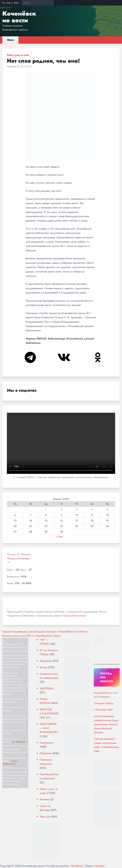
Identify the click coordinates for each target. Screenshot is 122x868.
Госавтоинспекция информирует (49, 676)
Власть (44, 667)
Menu (10, 40)
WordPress (77, 866)
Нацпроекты (47, 743)
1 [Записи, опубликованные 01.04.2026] (46, 509)
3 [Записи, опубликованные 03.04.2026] (77, 509)
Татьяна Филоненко (75, 616)
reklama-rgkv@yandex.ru (10, 762)
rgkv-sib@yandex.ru (20, 742)
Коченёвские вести (19, 17)
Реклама (45, 799)
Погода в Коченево (18, 558)
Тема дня (45, 817)
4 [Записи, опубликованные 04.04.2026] (92, 509)
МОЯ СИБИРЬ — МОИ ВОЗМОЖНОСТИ (49, 730)
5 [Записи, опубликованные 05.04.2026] (107, 509)
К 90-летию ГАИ (103, 710)
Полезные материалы (46, 762)
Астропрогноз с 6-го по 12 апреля (106, 695)
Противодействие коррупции (49, 776)
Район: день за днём (18, 55)
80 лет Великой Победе (49, 652)
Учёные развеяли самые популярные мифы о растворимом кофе (106, 745)
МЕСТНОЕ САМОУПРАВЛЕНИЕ (49, 713)
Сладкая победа (104, 703)
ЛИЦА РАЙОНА (45, 701)
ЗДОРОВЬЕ (47, 688)
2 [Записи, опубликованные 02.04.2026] (62, 509)
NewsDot (99, 866)
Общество (46, 753)
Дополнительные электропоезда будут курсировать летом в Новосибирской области (106, 724)
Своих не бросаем (45, 808)
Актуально (46, 661)
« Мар (59, 537)
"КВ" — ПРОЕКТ (45, 642)
